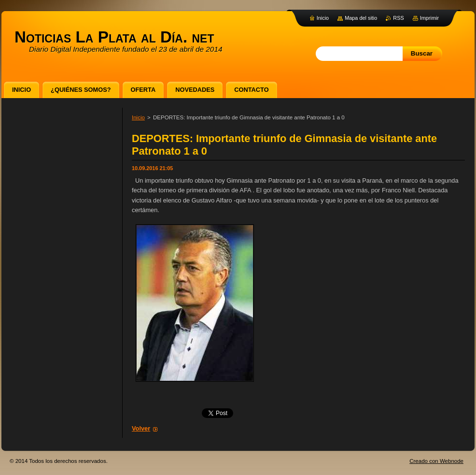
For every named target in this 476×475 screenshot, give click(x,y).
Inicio (138, 117)
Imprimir (429, 18)
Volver (141, 428)
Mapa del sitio (361, 18)
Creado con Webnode (436, 461)
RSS (398, 18)
